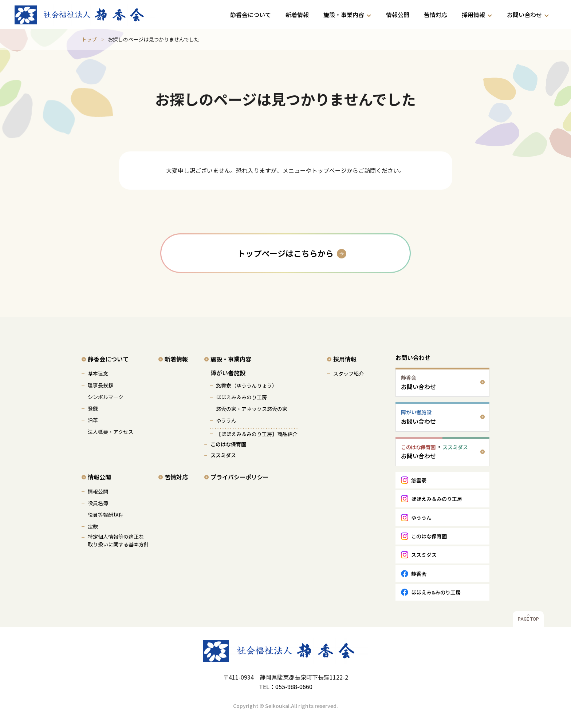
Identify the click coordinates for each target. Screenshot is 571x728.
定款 (93, 526)
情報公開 (398, 15)
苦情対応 (436, 15)
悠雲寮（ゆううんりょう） (247, 385)
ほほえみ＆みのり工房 (241, 397)
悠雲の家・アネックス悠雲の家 (252, 409)
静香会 (419, 574)
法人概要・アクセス (111, 432)
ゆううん (226, 420)
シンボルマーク (106, 397)
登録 (93, 408)
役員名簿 (98, 503)
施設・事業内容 (344, 15)
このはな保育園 (228, 444)
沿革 (93, 420)
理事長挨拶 (101, 385)
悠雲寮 (419, 480)
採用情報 (473, 15)
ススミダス (223, 455)
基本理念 (98, 373)
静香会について (251, 15)
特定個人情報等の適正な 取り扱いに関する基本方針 (118, 540)
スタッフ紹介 (348, 373)
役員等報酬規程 (106, 515)
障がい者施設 (228, 373)
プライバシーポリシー (240, 477)
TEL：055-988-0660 (286, 687)
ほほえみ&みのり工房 (436, 592)
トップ (89, 39)
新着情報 (297, 15)
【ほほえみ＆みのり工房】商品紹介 (257, 434)
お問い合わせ (524, 15)
